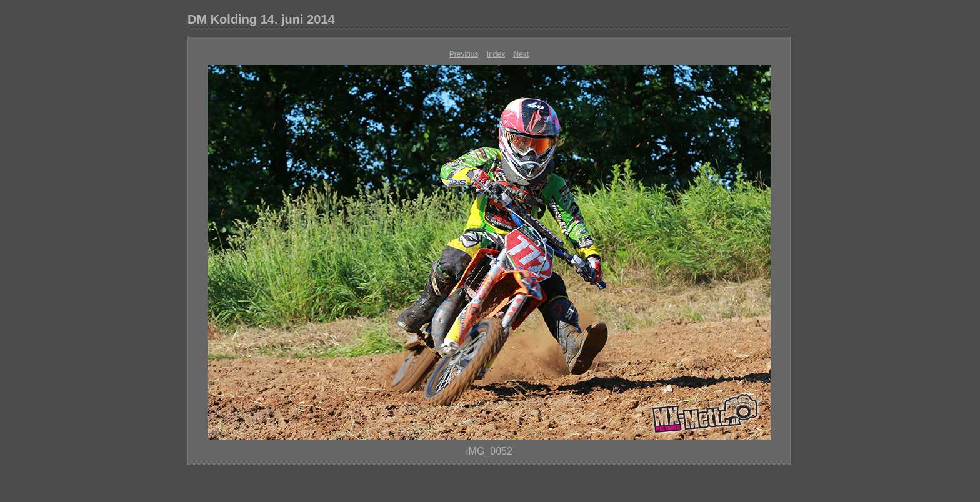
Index (496, 54)
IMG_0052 (489, 451)
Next (522, 54)
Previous (464, 54)
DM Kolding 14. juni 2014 (261, 19)
